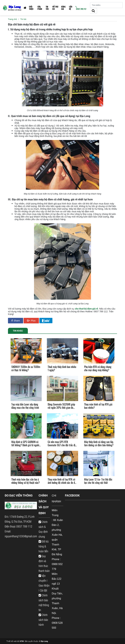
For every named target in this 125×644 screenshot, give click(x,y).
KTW (22, 641)
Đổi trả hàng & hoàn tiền (44, 546)
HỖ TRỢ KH (55, 8)
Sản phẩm (40, 8)
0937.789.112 (81, 8)
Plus (31, 321)
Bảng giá (63, 8)
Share (16, 321)
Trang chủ (12, 19)
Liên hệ (71, 8)
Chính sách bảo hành (43, 620)
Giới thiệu (31, 8)
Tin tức (47, 8)
